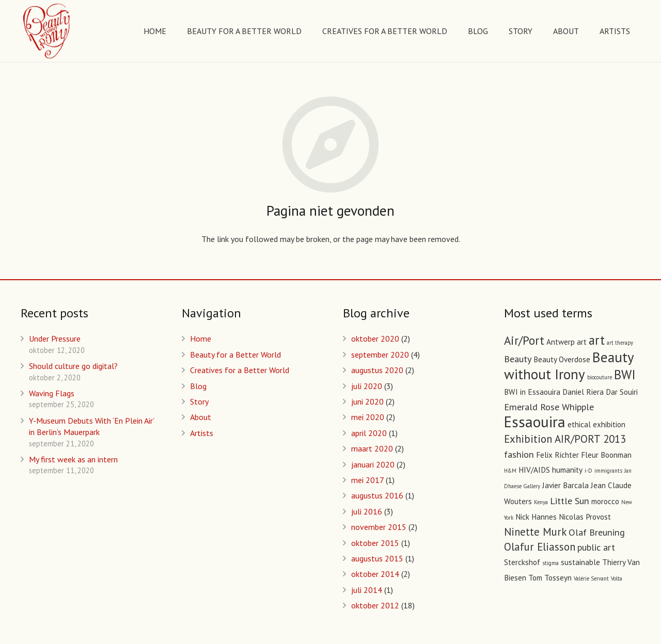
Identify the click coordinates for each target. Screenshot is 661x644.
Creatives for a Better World (240, 370)
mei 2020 (368, 417)
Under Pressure (55, 339)
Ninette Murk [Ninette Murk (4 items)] (535, 532)
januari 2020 (373, 464)
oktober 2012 (375, 605)
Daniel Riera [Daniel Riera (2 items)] (583, 392)
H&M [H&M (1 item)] (510, 471)
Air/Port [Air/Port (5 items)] (524, 340)
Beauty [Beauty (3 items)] (518, 359)
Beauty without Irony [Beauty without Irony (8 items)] (569, 365)
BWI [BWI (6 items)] (625, 375)
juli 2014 (367, 590)
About (201, 417)
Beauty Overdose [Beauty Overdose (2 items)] (562, 359)
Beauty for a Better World (235, 355)
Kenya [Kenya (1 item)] (541, 502)
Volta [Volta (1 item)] (617, 578)
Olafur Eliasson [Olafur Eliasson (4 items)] (540, 547)
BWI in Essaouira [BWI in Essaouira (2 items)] (532, 392)
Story (199, 401)
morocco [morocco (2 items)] (605, 501)
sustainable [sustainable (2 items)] (580, 562)
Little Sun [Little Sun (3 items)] (570, 501)
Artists (202, 433)
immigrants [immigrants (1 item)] (608, 471)
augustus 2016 (377, 495)
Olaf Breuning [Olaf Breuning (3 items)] (597, 532)
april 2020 (369, 433)
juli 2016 (367, 511)
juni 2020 (367, 401)
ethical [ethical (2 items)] (579, 424)
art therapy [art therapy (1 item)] (620, 343)
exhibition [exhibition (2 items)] (609, 424)
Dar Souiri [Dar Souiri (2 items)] (622, 392)
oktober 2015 (375, 543)
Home (201, 339)
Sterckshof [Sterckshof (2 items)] (522, 562)
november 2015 (379, 527)
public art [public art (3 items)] (596, 547)
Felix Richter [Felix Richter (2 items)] (557, 455)
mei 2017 (367, 480)
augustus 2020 (377, 370)
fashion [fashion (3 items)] (519, 454)
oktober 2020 (375, 339)
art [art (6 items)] (597, 340)
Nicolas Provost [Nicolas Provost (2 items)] (585, 517)
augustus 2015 (377, 558)
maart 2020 (372, 448)
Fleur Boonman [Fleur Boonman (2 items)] (606, 455)
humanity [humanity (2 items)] (567, 470)
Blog (198, 386)
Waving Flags (52, 393)
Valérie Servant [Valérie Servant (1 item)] (591, 578)
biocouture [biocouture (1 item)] (600, 377)
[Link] (47, 31)
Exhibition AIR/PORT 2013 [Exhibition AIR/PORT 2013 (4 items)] (565, 439)
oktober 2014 (375, 574)
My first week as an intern (73, 459)
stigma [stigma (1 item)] (550, 563)
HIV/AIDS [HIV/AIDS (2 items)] (534, 470)
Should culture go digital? (73, 366)
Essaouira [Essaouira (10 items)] (535, 422)
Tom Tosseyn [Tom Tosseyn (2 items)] (550, 578)
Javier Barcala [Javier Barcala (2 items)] (565, 485)
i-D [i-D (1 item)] (588, 471)
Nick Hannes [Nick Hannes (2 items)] (536, 517)
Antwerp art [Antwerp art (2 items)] (566, 342)
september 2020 (380, 355)
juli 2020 (367, 386)
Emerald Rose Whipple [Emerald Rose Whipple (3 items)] (549, 407)
